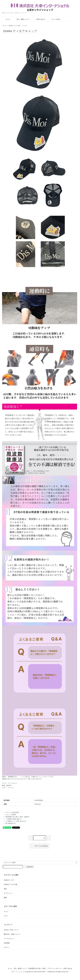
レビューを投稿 (11, 815)
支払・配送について (22, 19)
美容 (5, 889)
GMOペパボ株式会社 (48, 972)
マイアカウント (9, 939)
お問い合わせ (39, 19)
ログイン (7, 947)
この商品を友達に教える (13, 819)
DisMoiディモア (9, 880)
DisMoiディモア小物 (14, 26)
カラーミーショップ (18, 972)
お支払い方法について (11, 930)
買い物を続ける (11, 823)
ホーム (6, 19)
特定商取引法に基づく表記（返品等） (18, 817)
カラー (6, 916)
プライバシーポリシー (55, 968)
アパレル (25, 26)
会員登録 (7, 943)
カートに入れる (40, 846)
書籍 (5, 898)
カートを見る (54, 19)
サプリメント (8, 893)
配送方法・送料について (12, 934)
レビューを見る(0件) (12, 812)
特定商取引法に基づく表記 (37, 968)
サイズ (6, 911)
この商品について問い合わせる (16, 821)
